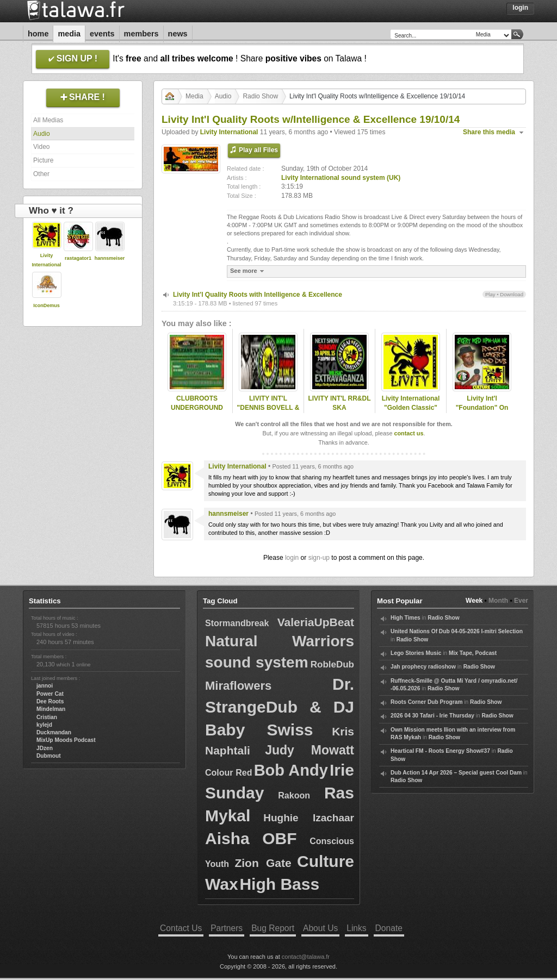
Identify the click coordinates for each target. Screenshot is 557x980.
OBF (279, 838)
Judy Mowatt (310, 750)
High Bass (279, 884)
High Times (406, 618)
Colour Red (229, 773)
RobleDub (332, 664)
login (292, 558)
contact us (409, 433)
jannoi (45, 686)
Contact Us (181, 928)
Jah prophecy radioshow (423, 667)
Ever (521, 601)
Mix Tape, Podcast (473, 653)
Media (69, 34)
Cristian (47, 717)
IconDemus (47, 305)
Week (474, 601)
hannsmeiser (110, 258)
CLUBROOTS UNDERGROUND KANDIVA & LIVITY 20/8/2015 (197, 412)
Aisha (227, 838)
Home (38, 34)
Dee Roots (50, 701)
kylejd (44, 725)
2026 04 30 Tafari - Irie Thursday (432, 716)
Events (102, 34)
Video (41, 147)
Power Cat (50, 694)
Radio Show (260, 96)
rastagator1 (78, 258)
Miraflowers (238, 686)
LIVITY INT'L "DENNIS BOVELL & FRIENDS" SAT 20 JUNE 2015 (268, 412)
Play (490, 294)
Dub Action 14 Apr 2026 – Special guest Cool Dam (456, 773)
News (178, 34)
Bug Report (273, 928)
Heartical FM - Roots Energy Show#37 (440, 751)
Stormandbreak (237, 623)
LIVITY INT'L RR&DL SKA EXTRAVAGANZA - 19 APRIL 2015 (339, 412)
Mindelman (51, 709)
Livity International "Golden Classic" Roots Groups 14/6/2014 (411, 412)
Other (41, 174)
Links (356, 928)
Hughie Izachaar (309, 818)
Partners (227, 928)
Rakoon (294, 795)
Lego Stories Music (416, 653)
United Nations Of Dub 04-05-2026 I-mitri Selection (457, 631)
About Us (320, 928)
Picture (43, 160)
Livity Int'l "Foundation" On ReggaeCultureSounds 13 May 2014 (482, 412)
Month (498, 601)
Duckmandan (54, 732)
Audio (42, 134)
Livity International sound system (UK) (341, 178)
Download (512, 294)
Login (520, 8)
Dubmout (49, 756)
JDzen (45, 748)
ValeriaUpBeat (316, 622)
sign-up (319, 558)
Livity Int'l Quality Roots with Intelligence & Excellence (258, 295)
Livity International (229, 132)
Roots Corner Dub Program (426, 702)
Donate (389, 928)
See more (248, 271)
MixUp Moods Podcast (66, 740)
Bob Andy (291, 770)
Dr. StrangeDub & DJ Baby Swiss (280, 707)
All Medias (48, 120)
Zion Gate (263, 863)
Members (141, 34)
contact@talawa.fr (306, 957)
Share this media (489, 132)
